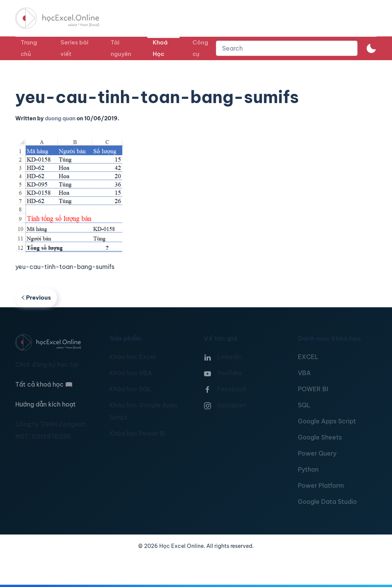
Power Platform (321, 485)
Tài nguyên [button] (121, 48)
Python (308, 469)
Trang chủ (29, 48)
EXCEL (308, 357)
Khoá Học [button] (160, 48)
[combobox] (287, 48)
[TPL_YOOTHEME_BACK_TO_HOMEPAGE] (64, 18)
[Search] (287, 48)
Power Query (317, 453)
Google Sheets (320, 437)
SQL (304, 405)
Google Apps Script (327, 421)
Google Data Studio (327, 502)
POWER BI (313, 389)
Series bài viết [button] (74, 48)
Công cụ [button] (200, 48)
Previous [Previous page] (36, 298)
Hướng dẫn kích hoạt (46, 404)
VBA (304, 373)
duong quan (60, 118)
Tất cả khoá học (44, 384)
